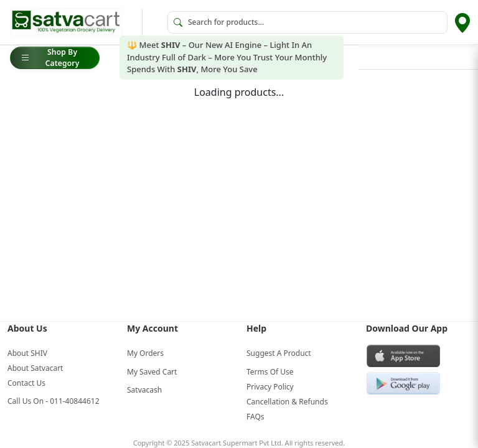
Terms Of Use (270, 372)
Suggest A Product (279, 353)
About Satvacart (35, 368)
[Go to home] (66, 22)
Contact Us (26, 383)
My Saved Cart (152, 372)
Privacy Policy (270, 387)
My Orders (145, 353)
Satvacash (144, 390)
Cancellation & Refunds (287, 402)
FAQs (255, 417)
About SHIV (27, 353)
